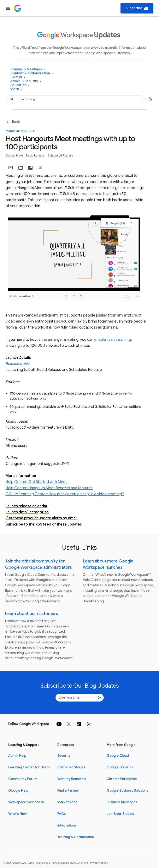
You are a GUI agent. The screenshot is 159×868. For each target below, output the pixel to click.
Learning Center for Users (29, 767)
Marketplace (67, 802)
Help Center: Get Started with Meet (36, 482)
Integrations (67, 825)
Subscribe (137, 8)
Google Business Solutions (127, 791)
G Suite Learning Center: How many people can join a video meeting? (65, 494)
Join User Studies (120, 814)
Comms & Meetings (28, 69)
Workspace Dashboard (26, 802)
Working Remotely (72, 779)
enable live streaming (113, 340)
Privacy (94, 863)
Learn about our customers (31, 614)
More (16, 89)
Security (64, 756)
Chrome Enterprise (122, 779)
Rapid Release (36, 156)
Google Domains (120, 767)
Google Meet (15, 156)
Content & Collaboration (32, 73)
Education (20, 85)
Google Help (18, 791)
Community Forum (23, 779)
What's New (17, 814)
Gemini (18, 77)
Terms (104, 863)
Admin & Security (26, 81)
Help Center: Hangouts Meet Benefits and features (49, 488)
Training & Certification (76, 837)
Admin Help (17, 756)
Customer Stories (71, 767)
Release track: (17, 364)
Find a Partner (68, 791)
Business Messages (122, 802)
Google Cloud (118, 756)
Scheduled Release (60, 156)
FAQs (61, 814)
